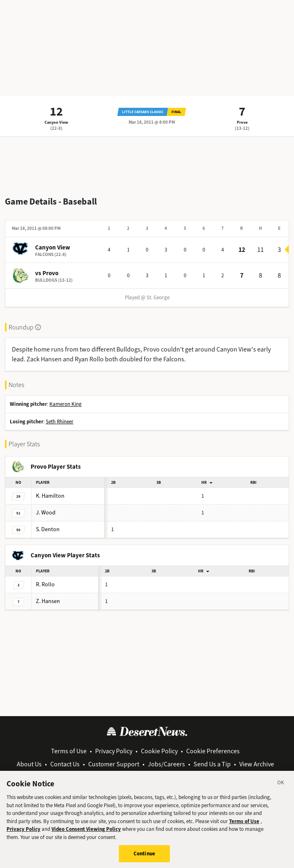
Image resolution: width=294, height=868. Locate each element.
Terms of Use (69, 751)
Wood (46, 513)
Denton (48, 529)
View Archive (257, 764)
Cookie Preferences (213, 751)
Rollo (45, 584)
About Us (29, 764)
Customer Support (114, 764)
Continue (144, 859)
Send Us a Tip (212, 764)
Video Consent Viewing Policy (86, 835)
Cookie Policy (159, 751)
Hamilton (50, 496)
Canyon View (56, 122)
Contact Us (65, 764)
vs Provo (47, 273)
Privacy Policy (114, 751)
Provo (242, 122)
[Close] (281, 790)
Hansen (48, 601)
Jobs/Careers (166, 764)
